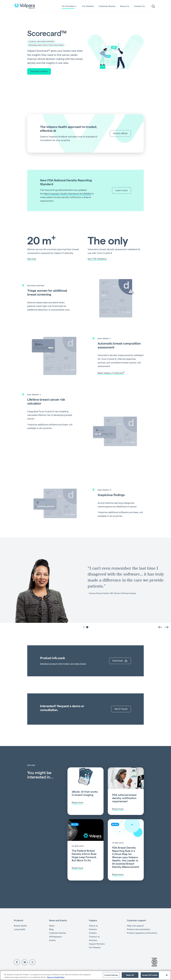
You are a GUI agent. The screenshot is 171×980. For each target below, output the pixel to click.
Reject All (130, 975)
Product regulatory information (142, 933)
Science (93, 929)
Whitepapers (56, 937)
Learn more (122, 190)
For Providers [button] (68, 6)
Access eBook (120, 133)
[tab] (84, 627)
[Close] (167, 975)
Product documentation (139, 929)
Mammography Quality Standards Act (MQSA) (68, 194)
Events (52, 940)
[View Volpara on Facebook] (17, 962)
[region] (85, 975)
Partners (93, 940)
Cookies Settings (111, 975)
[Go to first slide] (167, 627)
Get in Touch (121, 709)
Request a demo (39, 71)
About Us (125, 6)
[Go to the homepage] (25, 6)
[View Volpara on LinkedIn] (25, 962)
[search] (153, 7)
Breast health (20, 926)
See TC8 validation (97, 259)
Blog (51, 929)
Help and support (135, 926)
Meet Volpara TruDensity (111, 373)
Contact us (94, 937)
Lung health (20, 929)
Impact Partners (97, 944)
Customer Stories (107, 6)
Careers (93, 933)
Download (120, 661)
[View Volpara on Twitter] (32, 962)
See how (32, 259)
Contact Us (139, 6)
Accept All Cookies (150, 975)
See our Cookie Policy (56, 977)
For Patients (88, 6)
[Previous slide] (160, 627)
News (52, 926)
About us (93, 926)
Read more (77, 802)
